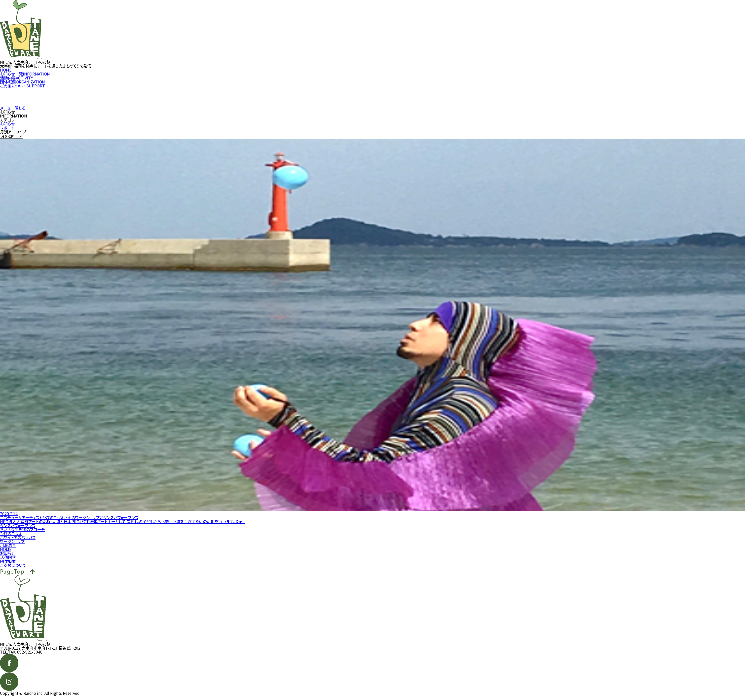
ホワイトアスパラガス (18, 541)
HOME (6, 74)
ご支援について (22, 90)
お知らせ (7, 128)
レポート (7, 132)
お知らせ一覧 (25, 78)
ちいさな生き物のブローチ (22, 533)
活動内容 (17, 82)
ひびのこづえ (11, 537)
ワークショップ (12, 545)
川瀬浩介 (8, 549)
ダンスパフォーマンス (18, 529)
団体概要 (22, 86)
